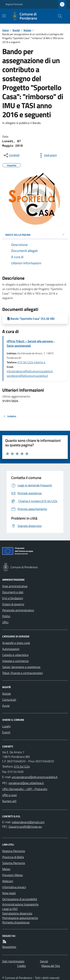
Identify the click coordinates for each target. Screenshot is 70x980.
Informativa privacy (14, 887)
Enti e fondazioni (13, 598)
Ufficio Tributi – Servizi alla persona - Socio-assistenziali (31, 343)
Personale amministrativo (18, 610)
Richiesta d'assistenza (16, 922)
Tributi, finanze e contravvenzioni (22, 673)
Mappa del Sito (51, 966)
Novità (16, 30)
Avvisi (6, 706)
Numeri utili (9, 801)
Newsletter (9, 947)
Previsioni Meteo (13, 875)
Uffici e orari (10, 795)
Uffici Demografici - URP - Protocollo (25, 789)
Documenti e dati (13, 592)
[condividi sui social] (11, 155)
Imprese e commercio (15, 661)
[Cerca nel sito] (58, 16)
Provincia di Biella (13, 857)
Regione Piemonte (14, 4)
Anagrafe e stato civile (16, 643)
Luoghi (6, 726)
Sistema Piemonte (14, 863)
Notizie (27, 30)
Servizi (44, 961)
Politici (6, 616)
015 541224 (22, 766)
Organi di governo (13, 604)
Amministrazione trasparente (20, 904)
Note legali (9, 893)
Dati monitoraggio (13, 961)
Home (6, 30)
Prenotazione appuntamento (20, 918)
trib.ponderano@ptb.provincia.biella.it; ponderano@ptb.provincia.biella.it (30, 373)
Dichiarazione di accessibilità (20, 899)
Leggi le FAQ (10, 909)
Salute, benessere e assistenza (21, 667)
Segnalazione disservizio (17, 913)
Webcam (8, 881)
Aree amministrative (15, 586)
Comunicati (9, 700)
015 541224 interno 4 (31, 362)
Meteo (6, 869)
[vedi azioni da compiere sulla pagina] (47, 155)
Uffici (5, 622)
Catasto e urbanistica (15, 655)
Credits (21, 966)
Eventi (6, 732)
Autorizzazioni (11, 649)
